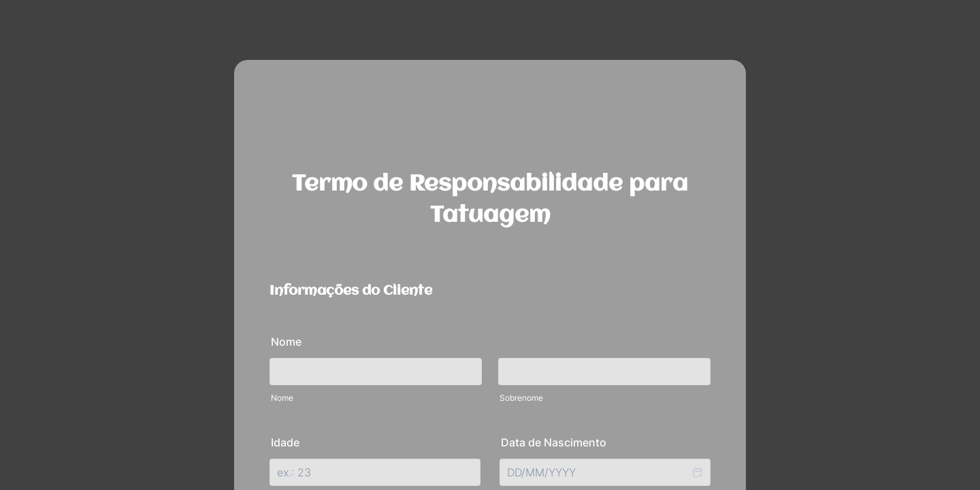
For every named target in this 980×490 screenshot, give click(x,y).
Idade (285, 442)
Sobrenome (521, 398)
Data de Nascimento (554, 442)
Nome (286, 342)
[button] (697, 472)
